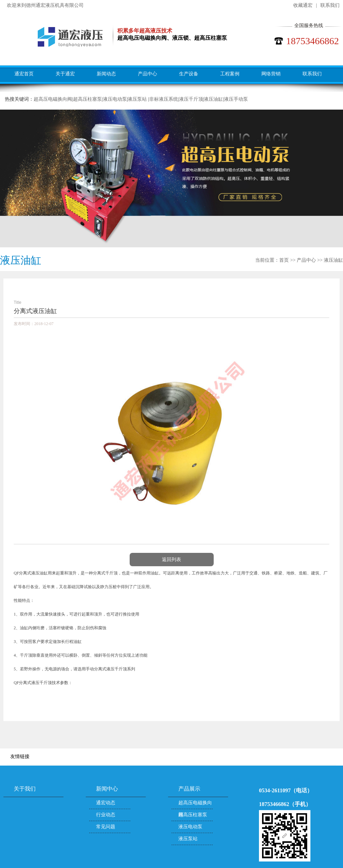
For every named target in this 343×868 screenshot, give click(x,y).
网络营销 (271, 74)
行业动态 (106, 815)
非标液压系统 (164, 99)
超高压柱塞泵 (87, 99)
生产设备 (189, 74)
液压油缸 (213, 99)
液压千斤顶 (191, 99)
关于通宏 (65, 74)
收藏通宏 (303, 5)
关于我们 (25, 789)
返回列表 (171, 560)
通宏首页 (24, 74)
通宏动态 (106, 803)
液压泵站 (138, 99)
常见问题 (106, 827)
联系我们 (330, 5)
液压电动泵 (115, 99)
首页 (284, 260)
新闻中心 (107, 789)
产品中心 (147, 74)
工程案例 (230, 74)
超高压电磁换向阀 (53, 99)
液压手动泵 (236, 99)
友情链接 (20, 757)
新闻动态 (106, 74)
